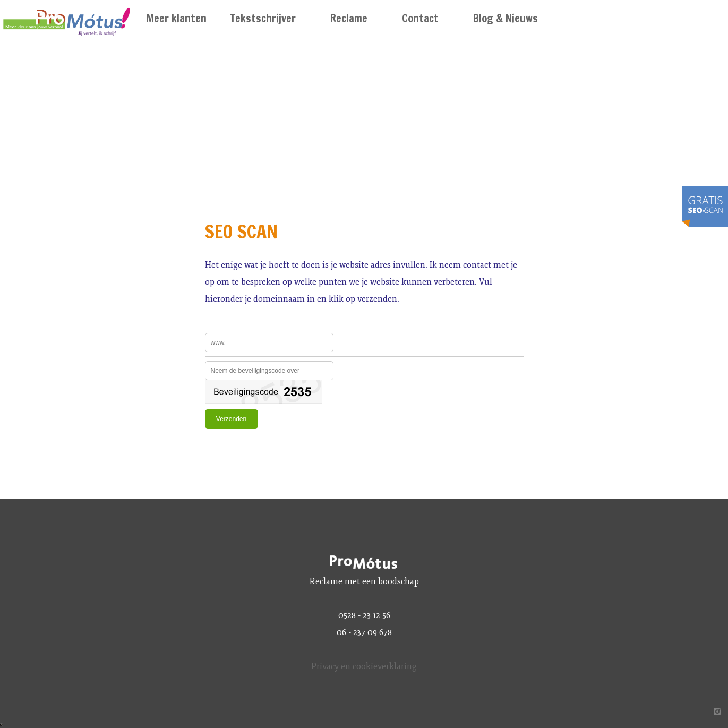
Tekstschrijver (263, 18)
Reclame (349, 18)
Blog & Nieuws (506, 18)
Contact (420, 18)
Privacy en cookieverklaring (364, 666)
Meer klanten (176, 18)
